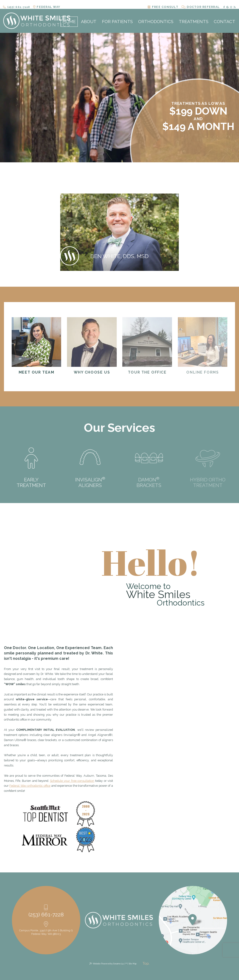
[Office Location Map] (193, 918)
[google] (227, 4)
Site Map (133, 964)
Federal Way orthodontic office (30, 786)
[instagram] (230, 4)
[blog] (234, 4)
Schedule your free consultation (72, 781)
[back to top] (146, 964)
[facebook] (224, 4)
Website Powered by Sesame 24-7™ (110, 964)
